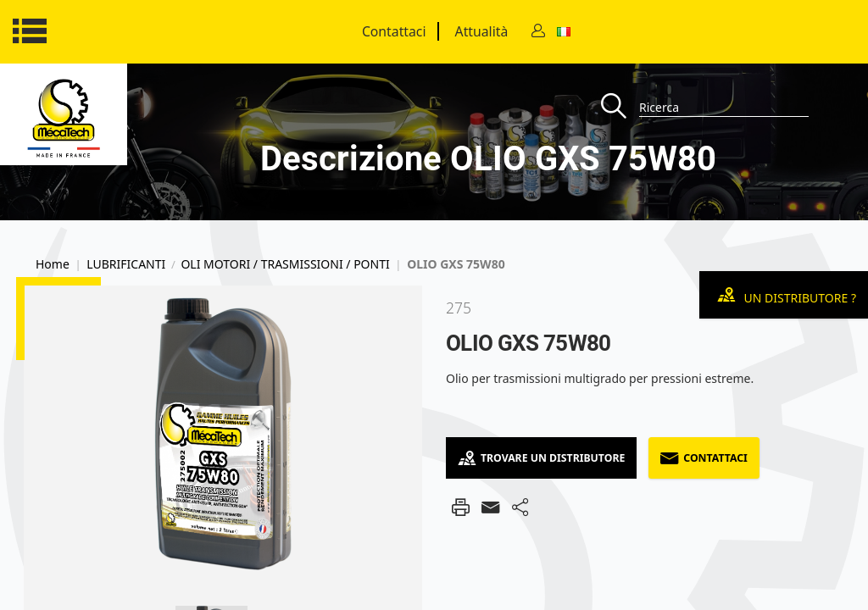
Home (53, 264)
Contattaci (394, 31)
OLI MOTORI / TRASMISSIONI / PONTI (285, 264)
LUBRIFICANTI (126, 264)
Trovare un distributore (541, 458)
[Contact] (538, 32)
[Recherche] (620, 107)
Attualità (482, 31)
